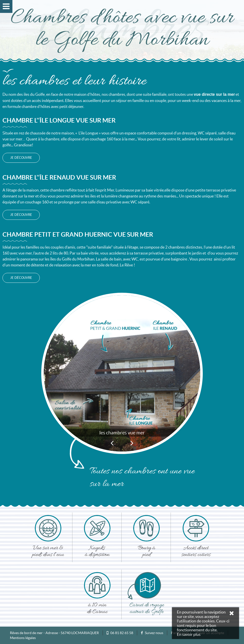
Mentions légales (23, 638)
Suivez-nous (152, 633)
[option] (122, 370)
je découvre (21, 158)
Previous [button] (112, 443)
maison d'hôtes (87, 94)
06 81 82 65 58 (122, 633)
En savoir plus (189, 634)
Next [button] (132, 443)
